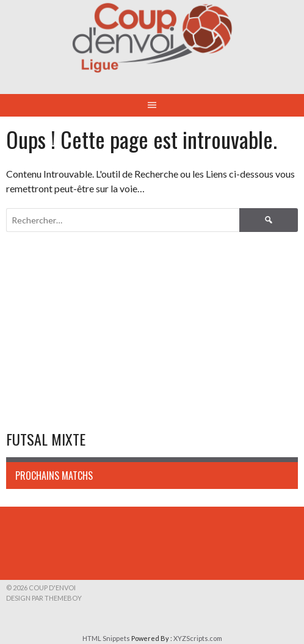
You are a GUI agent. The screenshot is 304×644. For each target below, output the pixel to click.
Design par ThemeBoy (44, 598)
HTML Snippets (106, 638)
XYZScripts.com (198, 638)
